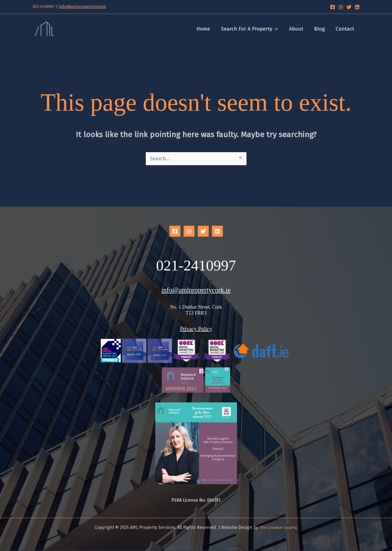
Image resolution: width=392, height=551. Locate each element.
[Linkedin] (357, 7)
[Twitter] (349, 7)
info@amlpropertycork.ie (83, 7)
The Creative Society (278, 528)
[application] (277, 29)
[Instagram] (341, 7)
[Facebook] (333, 7)
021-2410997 (44, 7)
